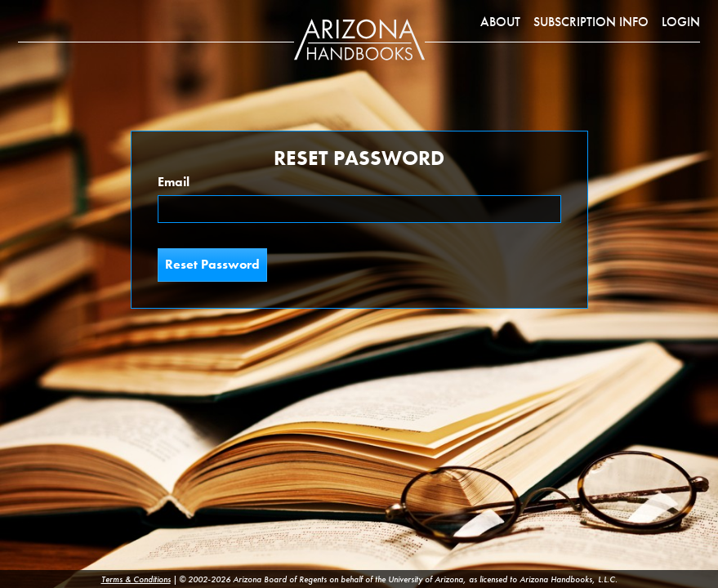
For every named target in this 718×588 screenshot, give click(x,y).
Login (681, 22)
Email (174, 182)
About (500, 22)
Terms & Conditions (136, 579)
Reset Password (212, 264)
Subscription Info (591, 22)
